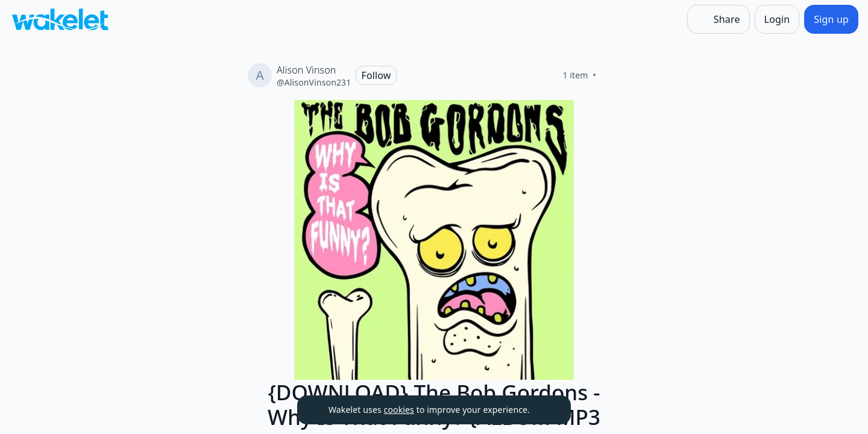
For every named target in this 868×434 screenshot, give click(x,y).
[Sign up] (831, 19)
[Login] (777, 19)
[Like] (611, 75)
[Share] (719, 19)
